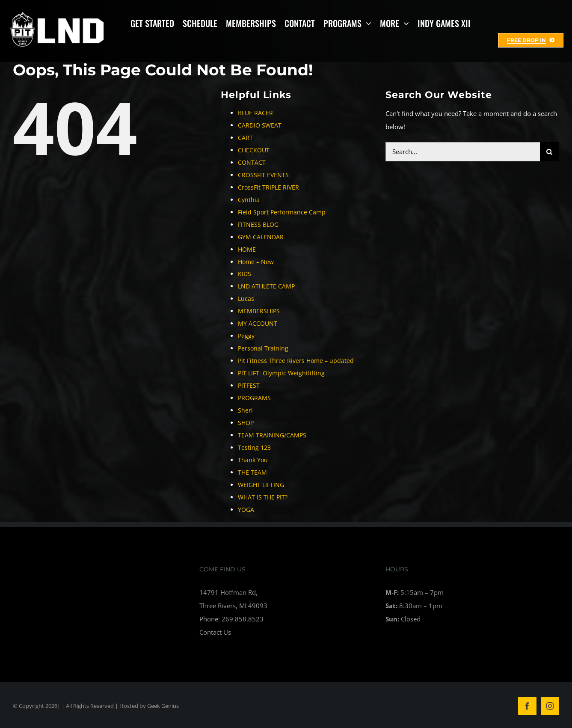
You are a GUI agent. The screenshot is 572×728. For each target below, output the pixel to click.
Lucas (246, 299)
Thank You (253, 460)
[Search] (550, 152)
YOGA (246, 510)
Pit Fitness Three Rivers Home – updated (296, 361)
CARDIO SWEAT (260, 125)
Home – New (256, 262)
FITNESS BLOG (258, 224)
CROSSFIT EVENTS (263, 175)
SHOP (246, 423)
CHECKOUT (254, 150)
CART (245, 138)
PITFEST (249, 385)
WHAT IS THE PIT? (263, 497)
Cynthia (249, 200)
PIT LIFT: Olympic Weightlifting (281, 373)
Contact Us (215, 632)
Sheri (245, 410)
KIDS (245, 274)
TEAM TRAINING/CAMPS (272, 435)
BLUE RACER (255, 113)
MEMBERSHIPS (259, 311)
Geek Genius (163, 706)
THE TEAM (252, 472)
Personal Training (263, 348)
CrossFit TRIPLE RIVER (268, 187)
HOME (247, 249)
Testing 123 (254, 447)
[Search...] (463, 152)
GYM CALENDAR (261, 237)
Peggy (246, 336)
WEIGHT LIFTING (261, 485)
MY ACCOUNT (258, 323)
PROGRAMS (254, 398)
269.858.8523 (243, 619)
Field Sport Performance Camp (282, 212)
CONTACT (252, 162)
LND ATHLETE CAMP (266, 286)
